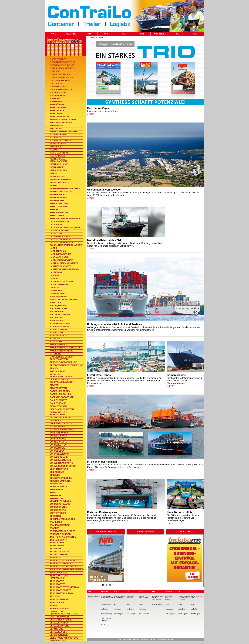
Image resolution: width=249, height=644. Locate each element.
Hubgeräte (56, 126)
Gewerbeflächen (60, 74)
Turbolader (57, 602)
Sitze (53, 492)
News (101, 38)
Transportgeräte (60, 590)
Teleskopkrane (59, 555)
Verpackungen (58, 632)
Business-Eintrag (106, 614)
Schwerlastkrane (61, 460)
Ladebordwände (59, 231)
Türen (53, 605)
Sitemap (153, 639)
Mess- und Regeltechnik (64, 299)
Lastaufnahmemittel (62, 260)
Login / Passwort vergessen (106, 619)
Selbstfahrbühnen (61, 478)
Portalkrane (58, 371)
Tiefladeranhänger (61, 564)
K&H (124, 34)
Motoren (55, 339)
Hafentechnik (58, 86)
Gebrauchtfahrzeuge (63, 62)
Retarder (55, 421)
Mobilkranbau (58, 330)
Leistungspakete (106, 604)
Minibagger (56, 321)
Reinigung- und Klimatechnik (58, 413)
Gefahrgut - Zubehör (62, 65)
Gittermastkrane (60, 80)
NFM (89, 34)
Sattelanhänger (60, 427)
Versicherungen (59, 635)
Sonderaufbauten (61, 504)
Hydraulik (56, 138)
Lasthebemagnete (60, 266)
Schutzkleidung (59, 454)
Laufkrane (56, 272)
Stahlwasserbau (60, 525)
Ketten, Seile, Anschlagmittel (59, 160)
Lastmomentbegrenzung (64, 269)
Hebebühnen (57, 104)
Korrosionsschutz (61, 182)
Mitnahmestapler (60, 324)
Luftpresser (57, 293)
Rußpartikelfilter (61, 424)
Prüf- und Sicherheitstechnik (61, 375)
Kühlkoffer (57, 216)
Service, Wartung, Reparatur (60, 482)
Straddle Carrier (60, 534)
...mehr (91, 114)
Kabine (54, 150)
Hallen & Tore (58, 92)
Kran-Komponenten (61, 191)
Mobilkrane (57, 333)
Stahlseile (56, 522)
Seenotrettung (59, 469)
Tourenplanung (59, 573)
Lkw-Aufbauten (59, 284)
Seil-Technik (57, 472)
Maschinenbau (58, 296)
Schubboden (57, 451)
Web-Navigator (106, 625)
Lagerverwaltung (61, 254)
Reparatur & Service (62, 418)
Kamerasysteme (59, 153)
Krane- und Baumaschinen (65, 188)
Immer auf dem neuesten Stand (103, 111)
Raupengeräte (58, 400)
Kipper (54, 173)
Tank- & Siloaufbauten (63, 537)
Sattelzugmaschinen (62, 430)
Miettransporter (60, 315)
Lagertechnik (58, 251)
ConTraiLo (159, 34)
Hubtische (56, 129)
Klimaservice (57, 176)
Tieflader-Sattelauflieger (66, 567)
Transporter (58, 584)
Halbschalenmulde (61, 89)
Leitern (54, 278)
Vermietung (57, 629)
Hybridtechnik (58, 135)
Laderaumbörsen (60, 237)
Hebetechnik (57, 111)
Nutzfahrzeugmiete (61, 351)
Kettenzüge (57, 167)
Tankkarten (57, 546)
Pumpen (54, 385)
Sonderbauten (58, 507)
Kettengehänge (59, 164)
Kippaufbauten (59, 170)
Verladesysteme (60, 626)
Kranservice (57, 194)
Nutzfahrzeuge (59, 345)
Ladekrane (56, 234)
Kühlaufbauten (59, 203)
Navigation (56, 342)
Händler (55, 98)
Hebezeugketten (60, 117)
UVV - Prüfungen (59, 617)
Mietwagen (56, 318)
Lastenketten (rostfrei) (64, 263)
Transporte (57, 581)
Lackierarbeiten (60, 222)
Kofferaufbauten (60, 179)
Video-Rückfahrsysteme (64, 638)
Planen (54, 368)
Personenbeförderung (64, 362)
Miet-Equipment (59, 305)
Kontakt (136, 639)
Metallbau (56, 302)
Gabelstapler (58, 59)
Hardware (56, 101)
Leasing (54, 275)
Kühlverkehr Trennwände (65, 219)
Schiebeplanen (59, 436)
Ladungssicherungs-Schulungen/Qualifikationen (66, 244)
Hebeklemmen (58, 107)
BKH (142, 34)
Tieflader (56, 558)
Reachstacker (58, 406)
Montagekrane (59, 336)
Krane (54, 185)
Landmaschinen (59, 257)
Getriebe (55, 71)
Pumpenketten (58, 388)
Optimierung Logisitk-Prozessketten (62, 358)
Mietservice (57, 312)
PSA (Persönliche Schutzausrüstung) (61, 381)
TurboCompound (60, 599)
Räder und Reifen (60, 391)
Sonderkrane (58, 510)
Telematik (56, 549)
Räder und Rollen (60, 394)
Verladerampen (59, 623)
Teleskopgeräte (60, 552)
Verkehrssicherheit (62, 620)
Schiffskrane (58, 439)
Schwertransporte (61, 463)
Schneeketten (58, 445)
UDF (195, 34)
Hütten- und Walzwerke (64, 132)
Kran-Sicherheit (59, 197)
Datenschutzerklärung (165, 639)
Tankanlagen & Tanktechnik (59, 541)
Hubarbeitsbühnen (61, 123)
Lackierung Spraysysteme (65, 228)
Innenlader (57, 147)
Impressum (127, 639)
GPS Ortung (57, 83)
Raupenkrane (58, 403)
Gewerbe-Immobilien (62, 77)
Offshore (56, 354)
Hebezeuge (56, 114)
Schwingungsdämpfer (63, 466)
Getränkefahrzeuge (62, 68)
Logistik (55, 287)
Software (56, 496)
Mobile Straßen (60, 327)
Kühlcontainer (59, 206)
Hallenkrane (58, 95)
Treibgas (55, 596)
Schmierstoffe (59, 442)
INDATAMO (71, 34)
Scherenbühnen (59, 433)
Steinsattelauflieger (63, 531)
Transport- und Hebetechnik (59, 577)
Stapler (55, 528)
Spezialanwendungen (62, 519)
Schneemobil (57, 448)
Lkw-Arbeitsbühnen (61, 281)
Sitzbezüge (56, 489)
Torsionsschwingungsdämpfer (66, 570)
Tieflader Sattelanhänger (66, 561)
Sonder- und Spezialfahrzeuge (60, 500)
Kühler (54, 210)
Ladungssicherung (61, 240)
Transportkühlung (61, 593)
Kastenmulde (58, 156)
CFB (106, 34)
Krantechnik (57, 200)
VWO (54, 34)
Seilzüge (55, 475)
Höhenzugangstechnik (63, 120)
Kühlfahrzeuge (59, 213)
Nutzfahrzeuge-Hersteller (66, 348)
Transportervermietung (64, 587)
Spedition (55, 516)
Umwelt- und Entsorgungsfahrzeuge (64, 613)
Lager (53, 248)
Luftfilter (56, 290)
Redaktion (144, 639)
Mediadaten (105, 609)
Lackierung (57, 225)
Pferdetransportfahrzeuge (66, 365)
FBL (177, 34)
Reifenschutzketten (62, 409)
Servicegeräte (59, 486)
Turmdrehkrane (59, 608)
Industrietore (58, 144)
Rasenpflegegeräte (62, 397)
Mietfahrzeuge (59, 308)
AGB (120, 639)
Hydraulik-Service (61, 141)
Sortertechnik (59, 513)
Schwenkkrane (59, 457)
